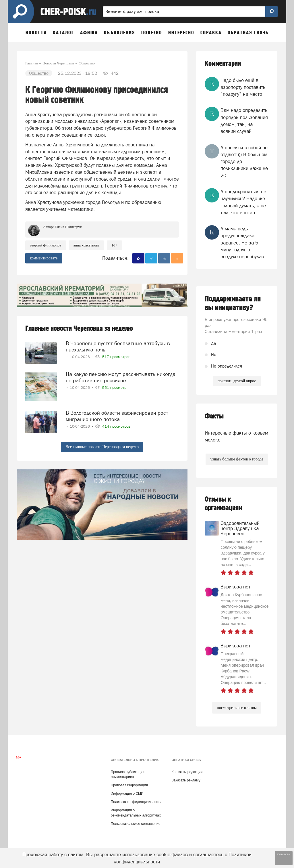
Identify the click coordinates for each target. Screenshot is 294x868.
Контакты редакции (187, 772)
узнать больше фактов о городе (237, 459)
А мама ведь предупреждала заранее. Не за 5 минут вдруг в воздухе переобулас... (244, 243)
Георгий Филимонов (46, 245)
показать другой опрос (237, 381)
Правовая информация (129, 785)
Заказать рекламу (186, 780)
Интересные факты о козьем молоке (236, 436)
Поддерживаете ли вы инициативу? (233, 303)
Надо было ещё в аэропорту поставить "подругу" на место (243, 87)
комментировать (44, 258)
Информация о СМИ (127, 794)
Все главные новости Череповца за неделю (102, 447)
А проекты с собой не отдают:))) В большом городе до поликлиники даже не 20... (244, 161)
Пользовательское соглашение (136, 824)
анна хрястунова (87, 245)
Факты (214, 416)
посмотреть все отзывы (237, 708)
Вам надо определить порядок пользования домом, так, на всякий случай (244, 121)
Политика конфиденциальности (136, 802)
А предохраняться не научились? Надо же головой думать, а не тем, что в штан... (243, 202)
